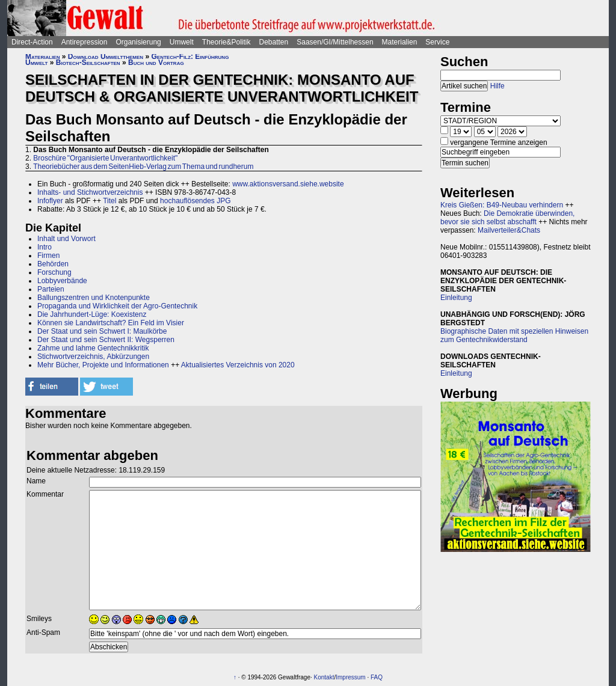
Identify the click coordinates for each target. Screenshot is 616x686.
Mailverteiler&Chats (509, 230)
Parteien (51, 289)
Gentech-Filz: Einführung (190, 57)
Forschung (54, 272)
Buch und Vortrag (156, 63)
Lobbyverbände (62, 281)
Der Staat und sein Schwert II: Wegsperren (106, 340)
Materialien (400, 42)
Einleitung (456, 298)
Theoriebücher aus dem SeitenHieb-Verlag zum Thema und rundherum (143, 167)
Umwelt (182, 42)
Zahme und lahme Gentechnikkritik (93, 348)
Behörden (53, 264)
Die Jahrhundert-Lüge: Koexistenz (92, 314)
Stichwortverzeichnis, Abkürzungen (93, 357)
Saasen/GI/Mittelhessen (335, 42)
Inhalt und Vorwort (66, 239)
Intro (45, 247)
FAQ (377, 677)
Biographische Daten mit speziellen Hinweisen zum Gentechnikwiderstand (514, 335)
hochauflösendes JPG (195, 201)
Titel (109, 201)
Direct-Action (32, 42)
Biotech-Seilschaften (88, 63)
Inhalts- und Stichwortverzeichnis (90, 192)
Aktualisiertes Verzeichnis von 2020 (238, 365)
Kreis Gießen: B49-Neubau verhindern (502, 205)
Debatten (274, 42)
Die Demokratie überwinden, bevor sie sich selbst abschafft (507, 218)
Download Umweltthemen (106, 57)
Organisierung (138, 42)
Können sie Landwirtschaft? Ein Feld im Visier (111, 323)
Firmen (48, 256)
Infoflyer (50, 201)
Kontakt (324, 677)
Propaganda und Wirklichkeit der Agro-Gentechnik (117, 306)
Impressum (350, 677)
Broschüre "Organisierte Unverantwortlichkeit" (105, 158)
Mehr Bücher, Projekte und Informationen (103, 365)
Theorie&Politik (226, 42)
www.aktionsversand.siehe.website (288, 184)
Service (437, 42)
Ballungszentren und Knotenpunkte (94, 298)
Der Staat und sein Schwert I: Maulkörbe (102, 331)
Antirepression (85, 42)
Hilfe (497, 86)
